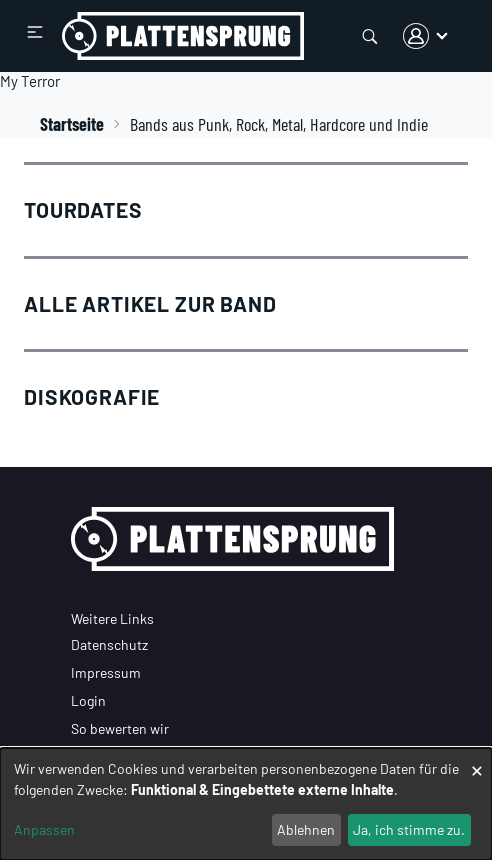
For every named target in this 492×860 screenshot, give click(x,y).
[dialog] (246, 804)
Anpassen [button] (44, 829)
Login (88, 700)
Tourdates (83, 209)
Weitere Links (112, 618)
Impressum (106, 672)
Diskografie (92, 396)
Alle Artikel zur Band (150, 303)
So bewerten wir (120, 728)
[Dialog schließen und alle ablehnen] (477, 760)
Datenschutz (109, 644)
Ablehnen (306, 829)
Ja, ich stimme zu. (409, 829)
